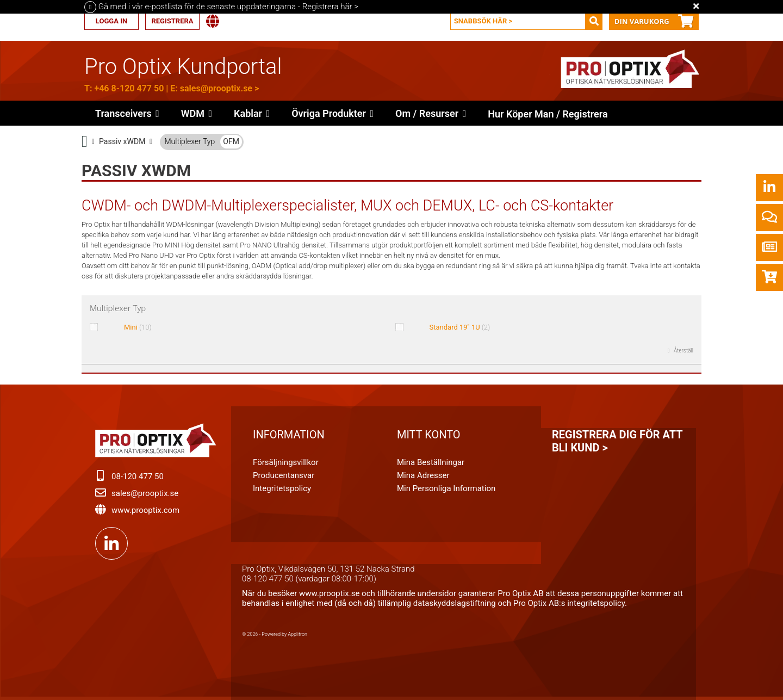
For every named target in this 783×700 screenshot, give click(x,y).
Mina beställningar (431, 462)
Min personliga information (446, 488)
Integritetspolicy (282, 488)
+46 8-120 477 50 (129, 88)
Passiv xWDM (122, 141)
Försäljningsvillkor (286, 462)
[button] (333, 113)
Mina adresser (423, 475)
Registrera (172, 21)
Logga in (111, 21)
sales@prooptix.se (216, 88)
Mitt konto (429, 435)
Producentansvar (284, 475)
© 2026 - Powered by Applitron (275, 634)
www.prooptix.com (145, 510)
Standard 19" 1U (460, 327)
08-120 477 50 (138, 476)
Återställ (683, 351)
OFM (231, 141)
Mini (138, 327)
